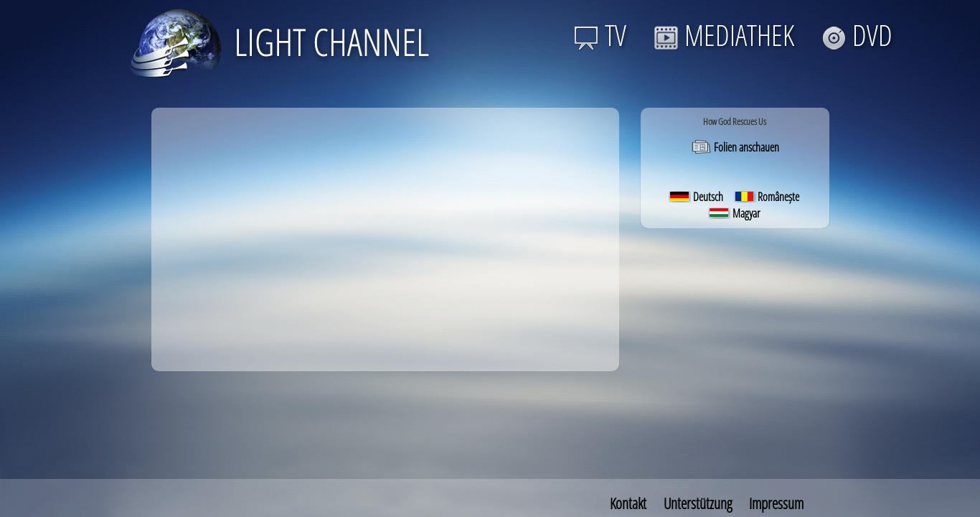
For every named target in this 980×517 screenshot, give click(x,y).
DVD (857, 35)
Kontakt (628, 503)
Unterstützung (698, 503)
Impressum (776, 503)
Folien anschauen (735, 147)
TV (600, 35)
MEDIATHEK (724, 35)
